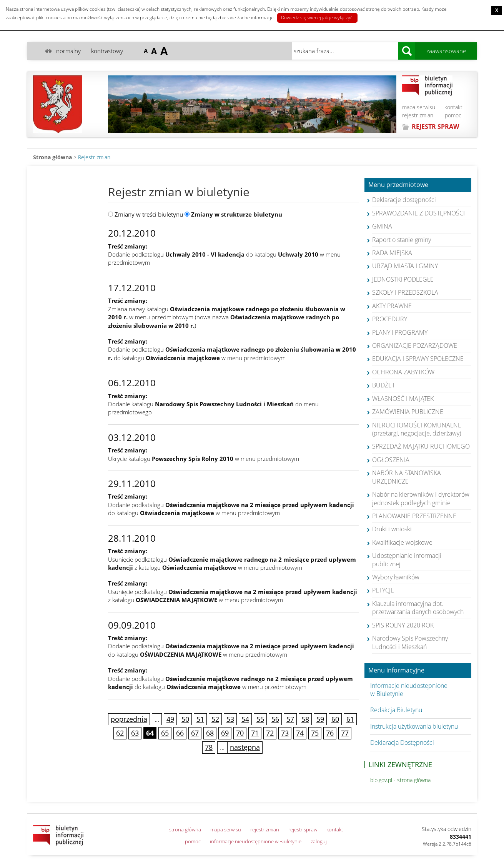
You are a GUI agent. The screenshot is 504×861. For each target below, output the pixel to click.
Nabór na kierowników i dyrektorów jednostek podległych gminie (421, 498)
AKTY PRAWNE (392, 306)
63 (135, 733)
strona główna (185, 829)
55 (260, 719)
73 (285, 733)
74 (300, 733)
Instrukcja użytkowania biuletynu (414, 726)
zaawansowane (446, 51)
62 (120, 733)
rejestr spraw (303, 829)
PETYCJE (383, 590)
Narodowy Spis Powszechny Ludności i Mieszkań (410, 642)
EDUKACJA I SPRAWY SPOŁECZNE (418, 359)
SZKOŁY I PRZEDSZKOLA (405, 292)
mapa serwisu (419, 107)
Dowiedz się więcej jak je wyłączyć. (317, 18)
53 (230, 719)
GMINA (382, 226)
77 (345, 733)
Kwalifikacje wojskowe (402, 542)
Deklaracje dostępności (404, 200)
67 (195, 733)
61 (350, 719)
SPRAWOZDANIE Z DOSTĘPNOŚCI (418, 213)
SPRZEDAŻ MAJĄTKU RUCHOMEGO (421, 446)
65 (165, 733)
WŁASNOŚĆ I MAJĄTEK (403, 399)
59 (320, 719)
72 (270, 733)
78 (209, 747)
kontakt (453, 107)
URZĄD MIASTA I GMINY (405, 266)
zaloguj (319, 841)
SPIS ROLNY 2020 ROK (403, 625)
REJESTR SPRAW (435, 127)
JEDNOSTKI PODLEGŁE (403, 279)
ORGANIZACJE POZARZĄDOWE (415, 345)
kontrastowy (107, 51)
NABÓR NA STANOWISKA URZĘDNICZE (407, 477)
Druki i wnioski (392, 529)
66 (180, 733)
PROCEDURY (390, 319)
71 (255, 733)
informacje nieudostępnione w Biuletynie (256, 841)
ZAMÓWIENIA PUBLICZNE (408, 412)
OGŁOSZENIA (391, 460)
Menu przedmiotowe (398, 185)
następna (245, 747)
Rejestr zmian (94, 157)
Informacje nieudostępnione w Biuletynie (409, 690)
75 (315, 733)
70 (240, 733)
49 (170, 719)
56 (275, 719)
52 (215, 719)
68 (210, 733)
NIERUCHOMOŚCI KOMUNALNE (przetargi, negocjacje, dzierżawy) (417, 429)
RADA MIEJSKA (392, 253)
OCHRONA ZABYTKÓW (403, 372)
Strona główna (52, 157)
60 (335, 719)
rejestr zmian (418, 115)
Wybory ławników (396, 577)
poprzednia (129, 719)
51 (200, 719)
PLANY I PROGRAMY (400, 332)
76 (330, 733)
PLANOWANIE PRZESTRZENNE (414, 516)
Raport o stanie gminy (402, 240)
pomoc (453, 115)
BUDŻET (383, 385)
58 (305, 719)
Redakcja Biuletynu (396, 710)
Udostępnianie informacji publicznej (407, 560)
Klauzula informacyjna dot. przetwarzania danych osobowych (418, 608)
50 (185, 719)
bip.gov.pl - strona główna (400, 780)
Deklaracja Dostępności (402, 743)
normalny (68, 51)
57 (290, 719)
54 (245, 719)
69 (225, 733)
